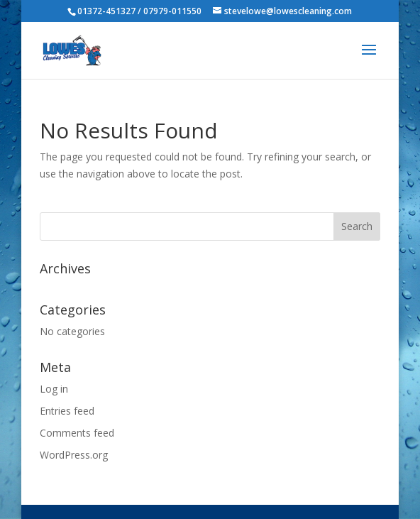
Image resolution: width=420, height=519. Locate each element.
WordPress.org (74, 455)
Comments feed (77, 433)
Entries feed (67, 411)
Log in (54, 389)
